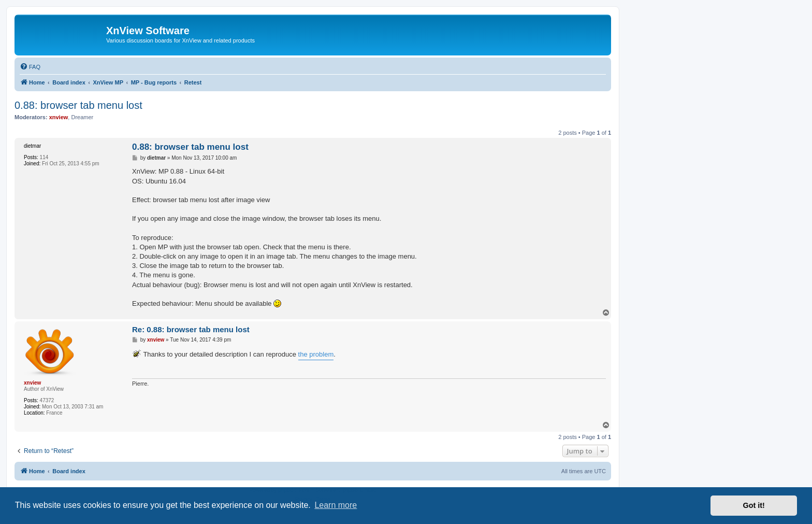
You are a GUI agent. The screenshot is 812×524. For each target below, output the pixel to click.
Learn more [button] (336, 505)
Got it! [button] (754, 505)
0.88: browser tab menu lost (78, 105)
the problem (316, 354)
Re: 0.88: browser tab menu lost (191, 329)
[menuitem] (30, 67)
